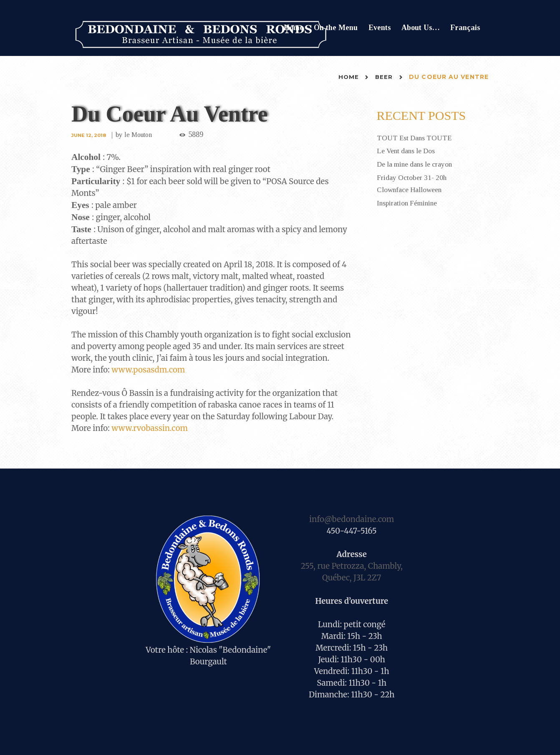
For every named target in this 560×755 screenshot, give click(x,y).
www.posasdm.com (148, 370)
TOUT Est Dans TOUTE (416, 138)
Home (294, 28)
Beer (384, 77)
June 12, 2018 (90, 135)
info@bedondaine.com (352, 519)
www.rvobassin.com (150, 428)
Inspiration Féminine (408, 201)
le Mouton (141, 135)
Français (465, 28)
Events (380, 28)
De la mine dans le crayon (416, 164)
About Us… (421, 28)
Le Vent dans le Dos (407, 151)
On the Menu (336, 28)
